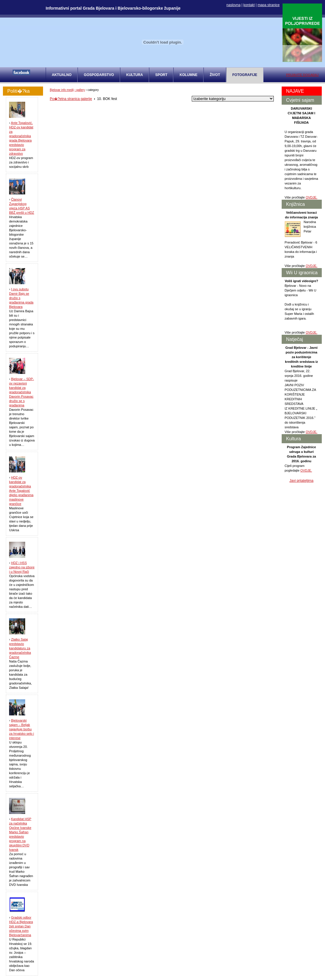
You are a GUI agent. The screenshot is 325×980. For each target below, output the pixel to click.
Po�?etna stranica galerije (71, 99)
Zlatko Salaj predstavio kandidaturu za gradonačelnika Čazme (20, 648)
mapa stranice (269, 5)
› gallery (80, 90)
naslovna (233, 5)
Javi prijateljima (301, 481)
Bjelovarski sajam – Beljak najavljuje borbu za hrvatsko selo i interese (22, 729)
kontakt (249, 5)
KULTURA (135, 75)
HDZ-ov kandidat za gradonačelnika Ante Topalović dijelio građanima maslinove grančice (21, 491)
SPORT (161, 75)
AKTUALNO (62, 75)
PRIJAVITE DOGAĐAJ (302, 75)
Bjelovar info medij (62, 90)
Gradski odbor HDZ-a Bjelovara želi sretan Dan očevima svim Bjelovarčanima (21, 926)
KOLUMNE (188, 75)
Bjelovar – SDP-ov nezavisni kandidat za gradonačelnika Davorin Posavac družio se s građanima (22, 392)
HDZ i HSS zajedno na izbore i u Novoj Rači (22, 567)
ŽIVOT (215, 75)
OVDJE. (312, 197)
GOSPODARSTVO (99, 75)
